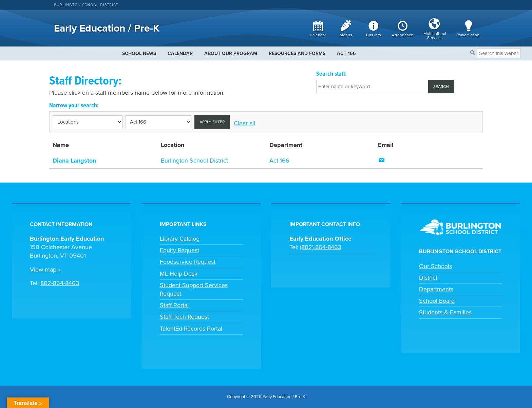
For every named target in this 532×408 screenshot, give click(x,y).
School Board (437, 301)
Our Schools (435, 266)
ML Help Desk (179, 274)
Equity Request (179, 250)
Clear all (244, 123)
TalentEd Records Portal (191, 329)
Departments (436, 289)
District (428, 278)
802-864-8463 (60, 283)
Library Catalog (180, 239)
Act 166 (279, 161)
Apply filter (212, 122)
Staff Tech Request (184, 317)
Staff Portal (174, 305)
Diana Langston (74, 161)
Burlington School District (86, 5)
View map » (45, 270)
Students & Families (445, 312)
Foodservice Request (188, 262)
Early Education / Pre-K (107, 28)
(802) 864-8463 (321, 247)
